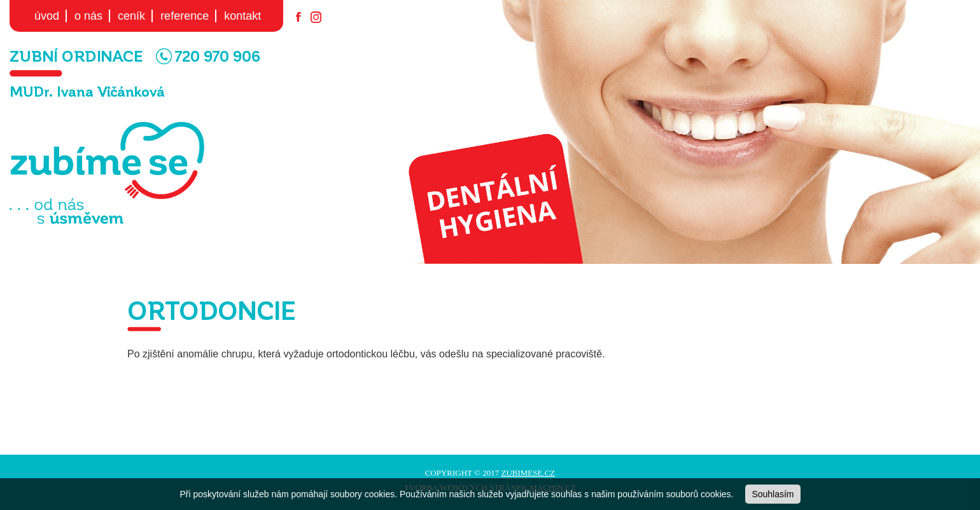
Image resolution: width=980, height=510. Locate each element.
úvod (47, 16)
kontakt (242, 16)
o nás (88, 16)
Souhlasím (773, 494)
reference (185, 16)
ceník (131, 16)
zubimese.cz (528, 473)
